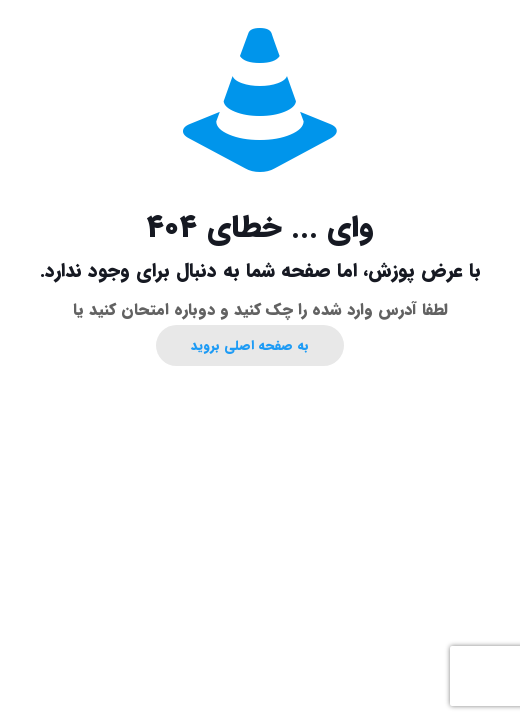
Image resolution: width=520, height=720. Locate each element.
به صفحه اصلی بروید (250, 345)
